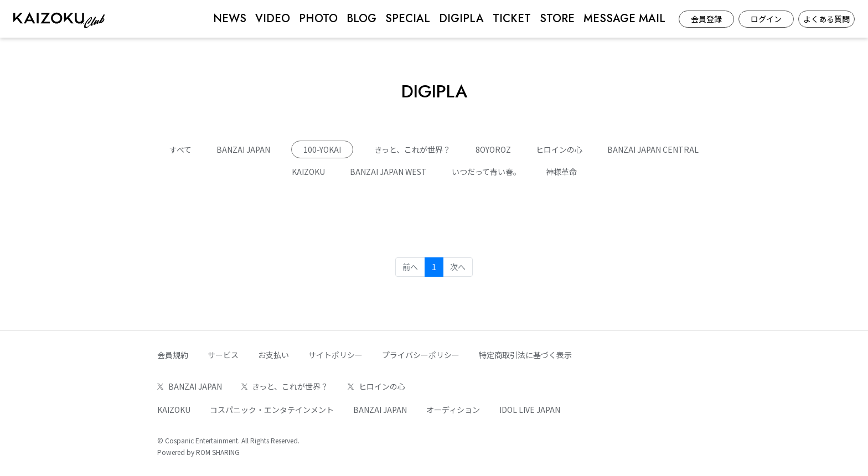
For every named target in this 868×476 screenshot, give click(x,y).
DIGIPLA (461, 19)
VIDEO (273, 19)
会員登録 (706, 19)
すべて (180, 149)
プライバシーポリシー (421, 355)
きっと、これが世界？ (412, 149)
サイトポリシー (335, 355)
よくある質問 (826, 19)
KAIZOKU (308, 172)
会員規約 (173, 355)
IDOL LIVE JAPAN (530, 410)
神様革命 (561, 172)
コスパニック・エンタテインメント (272, 410)
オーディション (453, 410)
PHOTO (318, 19)
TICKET (512, 19)
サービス (223, 355)
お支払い (273, 355)
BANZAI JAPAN (243, 149)
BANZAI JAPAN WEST (388, 172)
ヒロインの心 (559, 149)
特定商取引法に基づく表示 (525, 355)
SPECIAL (408, 19)
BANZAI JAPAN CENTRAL (653, 149)
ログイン (766, 19)
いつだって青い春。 (486, 172)
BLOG (361, 19)
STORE (557, 19)
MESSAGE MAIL (624, 19)
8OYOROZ (493, 149)
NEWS (230, 19)
